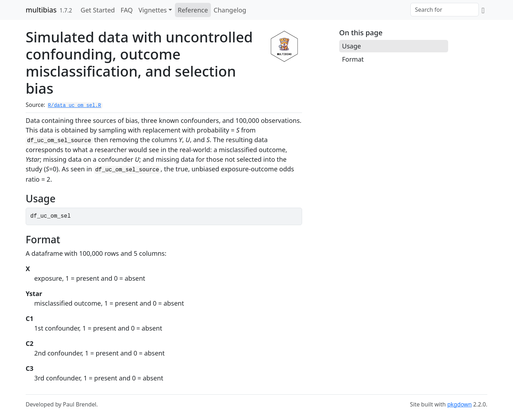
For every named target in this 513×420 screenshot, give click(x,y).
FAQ (126, 10)
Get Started (98, 10)
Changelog (230, 10)
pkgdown (459, 404)
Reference (193, 10)
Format (353, 59)
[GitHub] (483, 10)
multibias (41, 10)
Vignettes (153, 10)
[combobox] (445, 10)
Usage (351, 46)
